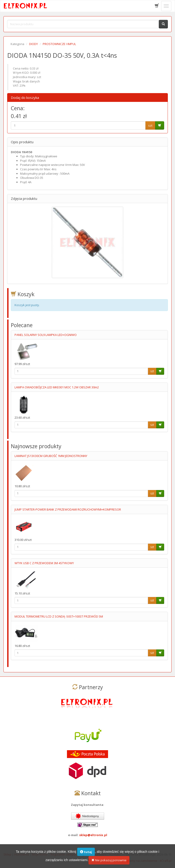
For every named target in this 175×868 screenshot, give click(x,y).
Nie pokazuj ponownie (109, 860)
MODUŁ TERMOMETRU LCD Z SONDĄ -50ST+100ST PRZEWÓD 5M (59, 616)
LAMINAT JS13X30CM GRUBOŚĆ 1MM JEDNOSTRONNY (51, 456)
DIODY (33, 44)
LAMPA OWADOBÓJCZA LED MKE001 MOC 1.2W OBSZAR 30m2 (57, 387)
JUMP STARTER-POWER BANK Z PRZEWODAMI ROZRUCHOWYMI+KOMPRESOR (68, 509)
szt (150, 125)
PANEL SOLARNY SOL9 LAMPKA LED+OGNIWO (46, 335)
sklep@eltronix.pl (93, 835)
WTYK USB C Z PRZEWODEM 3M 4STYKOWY (44, 563)
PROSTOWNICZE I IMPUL (59, 44)
